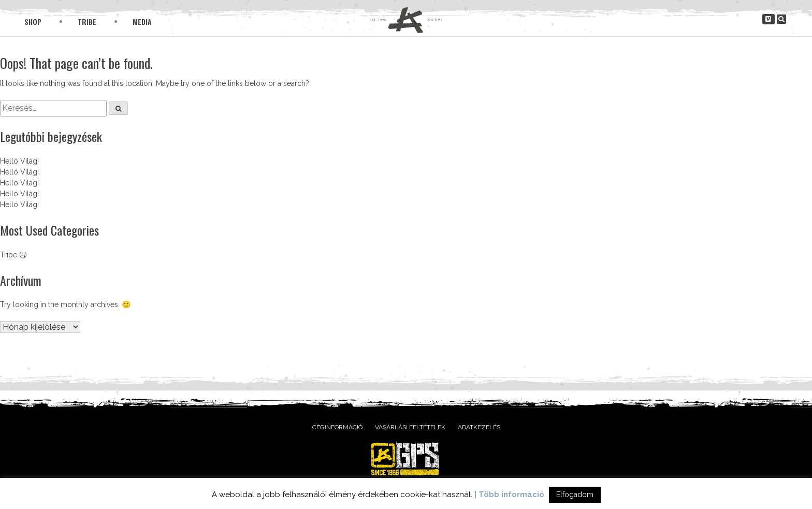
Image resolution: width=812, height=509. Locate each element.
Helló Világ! (19, 161)
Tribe (87, 21)
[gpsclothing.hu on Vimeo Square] (769, 19)
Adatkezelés (479, 427)
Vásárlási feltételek (410, 427)
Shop (33, 21)
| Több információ (509, 495)
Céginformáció (337, 427)
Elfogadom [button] (575, 495)
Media (142, 21)
